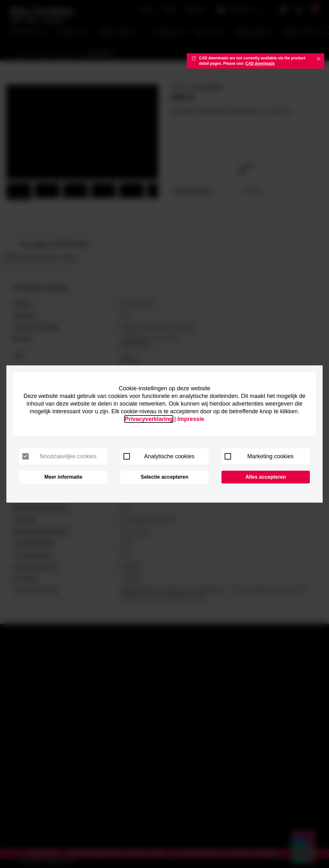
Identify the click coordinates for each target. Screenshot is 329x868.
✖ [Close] (318, 58)
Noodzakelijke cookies (60, 456)
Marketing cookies (259, 456)
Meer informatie (63, 477)
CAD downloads (260, 64)
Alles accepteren (266, 477)
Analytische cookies (159, 456)
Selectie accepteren (164, 477)
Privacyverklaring (149, 419)
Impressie (191, 419)
